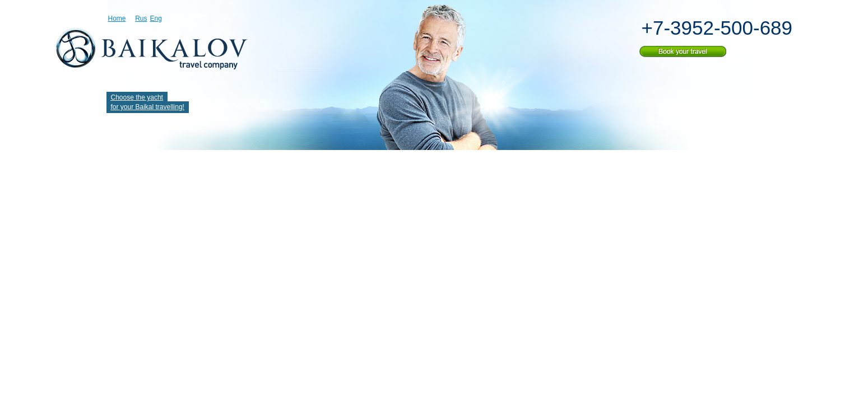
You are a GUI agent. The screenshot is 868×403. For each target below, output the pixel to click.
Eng (156, 18)
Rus (141, 18)
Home (117, 18)
